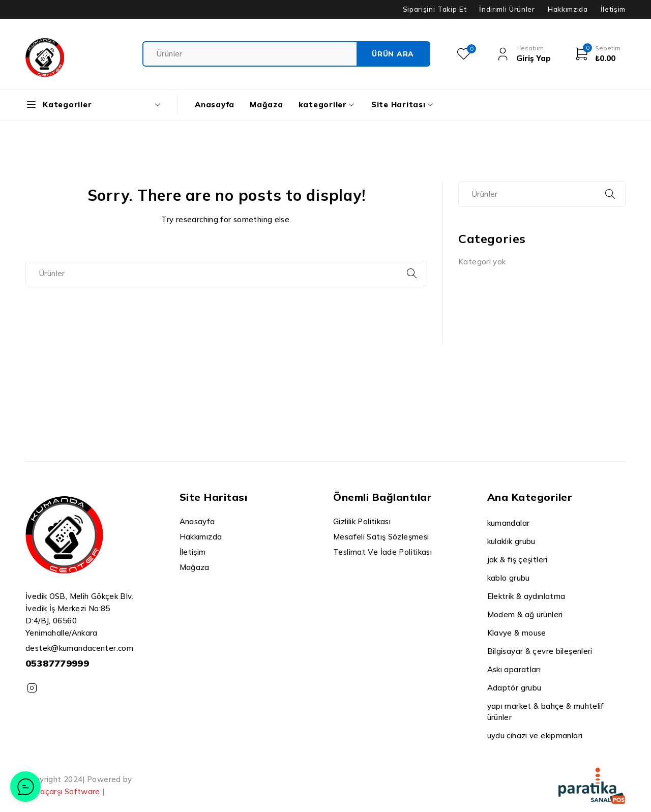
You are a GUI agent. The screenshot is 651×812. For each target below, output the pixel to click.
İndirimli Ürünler (507, 9)
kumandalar (509, 523)
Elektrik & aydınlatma (526, 596)
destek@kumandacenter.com (79, 648)
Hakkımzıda (568, 9)
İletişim (613, 9)
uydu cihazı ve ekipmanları (535, 735)
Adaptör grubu (514, 688)
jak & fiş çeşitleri (517, 560)
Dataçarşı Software (63, 791)
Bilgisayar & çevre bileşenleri (540, 651)
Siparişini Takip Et (435, 9)
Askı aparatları (514, 669)
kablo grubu (509, 578)
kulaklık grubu (511, 541)
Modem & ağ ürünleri (525, 614)
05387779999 (57, 663)
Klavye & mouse (517, 633)
